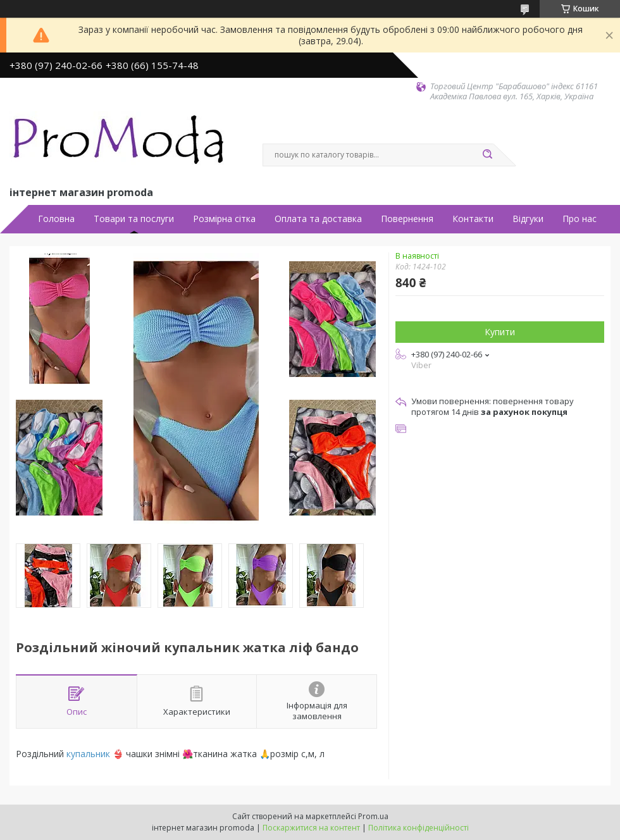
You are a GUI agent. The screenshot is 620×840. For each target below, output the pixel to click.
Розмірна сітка (224, 219)
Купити (500, 332)
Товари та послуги (134, 219)
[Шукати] (487, 155)
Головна (56, 219)
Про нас (580, 219)
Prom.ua (373, 816)
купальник (88, 754)
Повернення (407, 219)
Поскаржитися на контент (311, 828)
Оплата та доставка (318, 219)
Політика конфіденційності (418, 828)
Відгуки (528, 219)
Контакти (473, 219)
